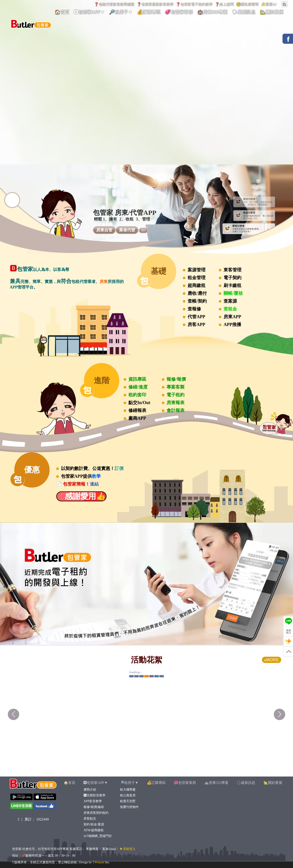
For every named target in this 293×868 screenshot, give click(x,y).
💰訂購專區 (156, 783)
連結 (94, 484)
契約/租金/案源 (94, 824)
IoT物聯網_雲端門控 (97, 836)
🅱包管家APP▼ (95, 783)
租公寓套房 (128, 795)
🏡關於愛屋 (273, 783)
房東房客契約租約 (96, 813)
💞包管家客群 (185, 783)
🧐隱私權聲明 (247, 4)
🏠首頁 (69, 783)
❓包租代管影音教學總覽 (114, 4)
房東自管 (104, 230)
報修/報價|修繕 (94, 807)
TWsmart (98, 862)
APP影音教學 (93, 801)
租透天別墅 (128, 801)
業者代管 (127, 230)
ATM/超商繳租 (93, 830)
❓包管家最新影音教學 (155, 4)
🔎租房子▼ (129, 783)
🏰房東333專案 (216, 783)
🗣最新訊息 (246, 783)
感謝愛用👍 (81, 496)
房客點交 (90, 819)
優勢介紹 (90, 790)
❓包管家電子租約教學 (194, 4)
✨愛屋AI (269, 4)
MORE (272, 660)
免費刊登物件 (129, 807)
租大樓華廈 (128, 790)
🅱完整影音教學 (94, 795)
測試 (143, 230)
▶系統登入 (128, 849)
